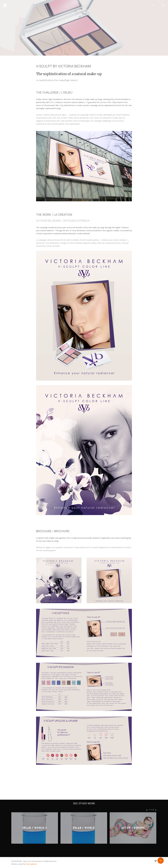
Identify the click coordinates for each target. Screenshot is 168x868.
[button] (163, 5)
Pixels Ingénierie (31, 864)
